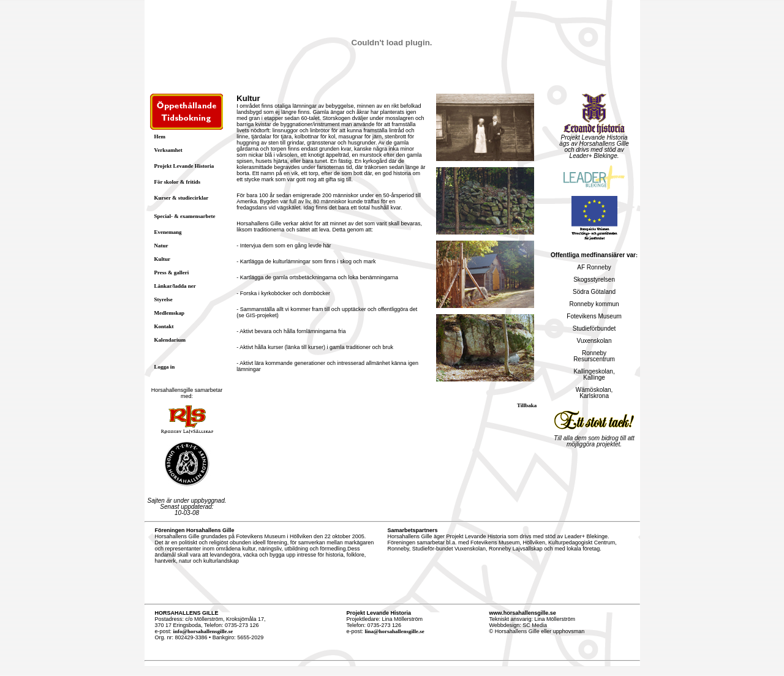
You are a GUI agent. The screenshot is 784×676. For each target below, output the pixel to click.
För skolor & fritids (177, 182)
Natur (161, 246)
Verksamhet (168, 150)
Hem (160, 137)
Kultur (163, 259)
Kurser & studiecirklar (182, 198)
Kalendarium (170, 340)
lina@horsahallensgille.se (395, 631)
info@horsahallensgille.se (203, 631)
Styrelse (164, 299)
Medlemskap (170, 313)
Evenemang (168, 232)
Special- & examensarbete (185, 216)
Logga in (165, 367)
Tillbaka (527, 405)
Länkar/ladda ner (175, 286)
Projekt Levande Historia (184, 166)
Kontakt (164, 326)
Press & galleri (172, 272)
